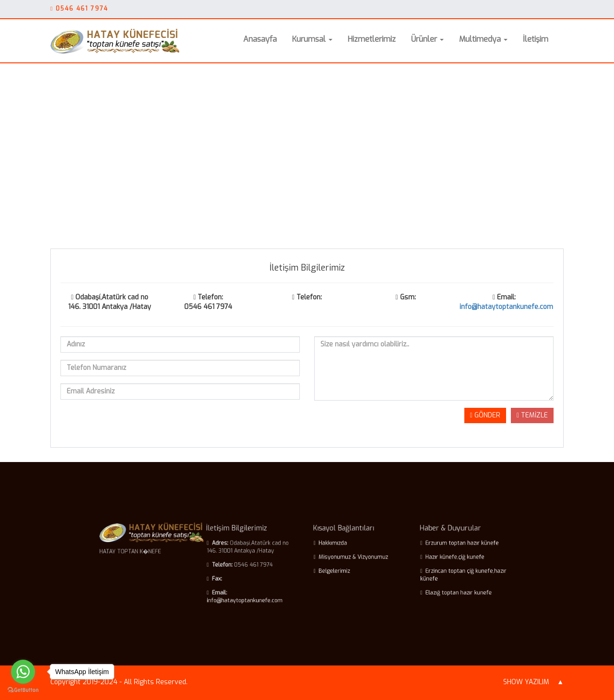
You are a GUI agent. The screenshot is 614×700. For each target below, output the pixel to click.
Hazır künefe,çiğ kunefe (427, 559)
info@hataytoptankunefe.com (506, 307)
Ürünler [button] (427, 39)
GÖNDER (485, 415)
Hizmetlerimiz (372, 39)
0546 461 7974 (82, 9)
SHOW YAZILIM (526, 682)
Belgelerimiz (329, 570)
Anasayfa (260, 39)
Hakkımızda (328, 547)
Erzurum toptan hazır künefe (433, 547)
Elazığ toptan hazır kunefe (431, 588)
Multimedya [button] (483, 39)
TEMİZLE (532, 415)
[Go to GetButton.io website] (23, 690)
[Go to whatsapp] (23, 672)
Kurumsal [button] (312, 39)
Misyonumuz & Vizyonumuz (345, 559)
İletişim (536, 39)
